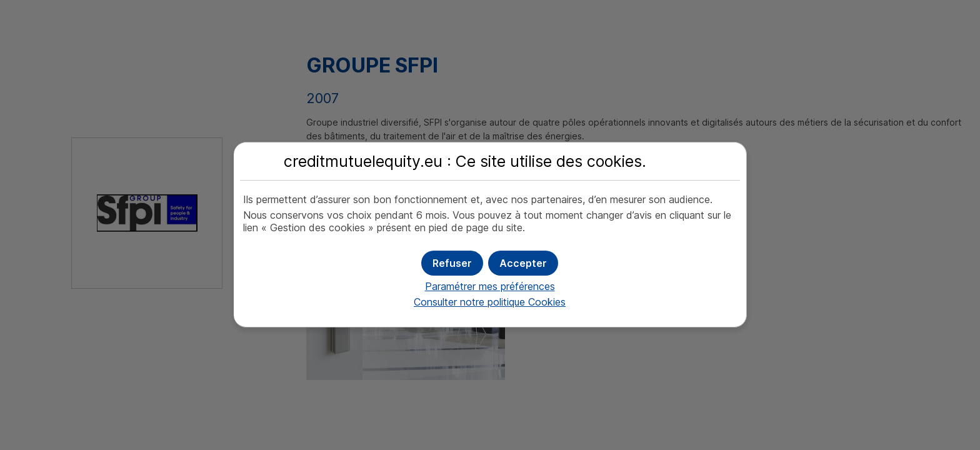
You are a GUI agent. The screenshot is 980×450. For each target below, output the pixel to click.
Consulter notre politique (490, 302)
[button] (523, 263)
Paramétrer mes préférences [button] (490, 286)
